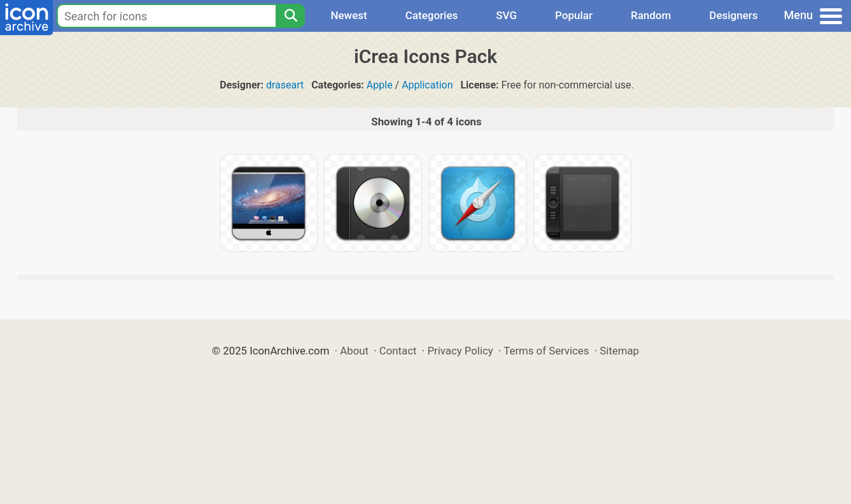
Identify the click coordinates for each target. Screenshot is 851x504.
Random (651, 15)
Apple (380, 85)
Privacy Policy (460, 351)
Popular (574, 15)
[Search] (290, 16)
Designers (733, 15)
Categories (432, 15)
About (354, 351)
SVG (506, 15)
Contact (398, 351)
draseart (285, 85)
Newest (348, 15)
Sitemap (619, 351)
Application (427, 85)
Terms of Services (546, 351)
